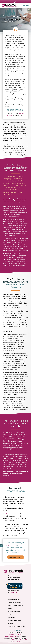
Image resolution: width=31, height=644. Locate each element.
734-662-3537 (12, 576)
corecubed (19, 633)
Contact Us (11, 617)
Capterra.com (14, 592)
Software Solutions (14, 599)
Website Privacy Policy (9, 640)
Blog (9, 614)
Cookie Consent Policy (22, 640)
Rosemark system (12, 514)
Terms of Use (17, 641)
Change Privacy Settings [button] (15, 634)
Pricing (10, 608)
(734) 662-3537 (11, 545)
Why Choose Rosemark (15, 605)
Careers (10, 623)
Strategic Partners (14, 611)
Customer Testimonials (15, 602)
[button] (24, 5)
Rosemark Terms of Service (16, 626)
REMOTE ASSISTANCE (11, 637)
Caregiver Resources (14, 620)
